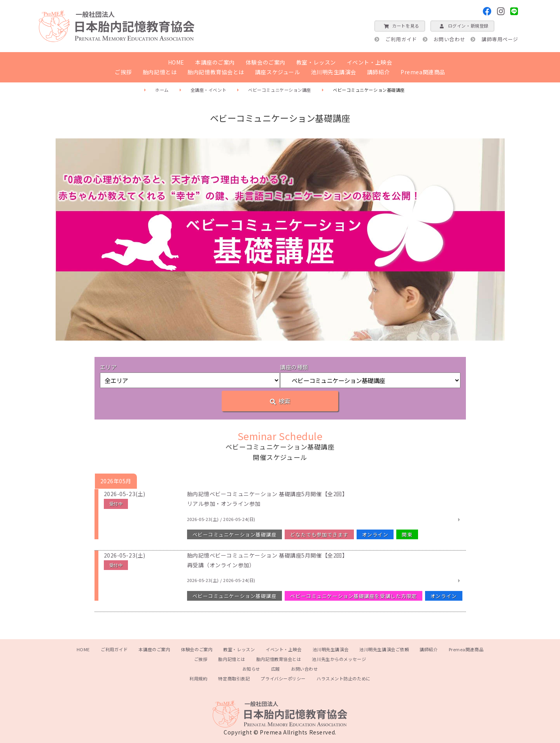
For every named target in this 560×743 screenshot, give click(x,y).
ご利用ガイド (401, 39)
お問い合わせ (449, 39)
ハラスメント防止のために (344, 678)
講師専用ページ (500, 39)
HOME (176, 62)
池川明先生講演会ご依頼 (384, 649)
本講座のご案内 (215, 62)
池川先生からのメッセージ (339, 659)
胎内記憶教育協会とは (216, 72)
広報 (276, 669)
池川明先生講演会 (333, 72)
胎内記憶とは (160, 72)
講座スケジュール (277, 72)
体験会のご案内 (266, 62)
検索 (280, 401)
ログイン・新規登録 (462, 26)
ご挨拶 (123, 72)
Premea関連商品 (423, 72)
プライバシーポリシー (283, 678)
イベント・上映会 (369, 62)
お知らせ (251, 669)
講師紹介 (378, 72)
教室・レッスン (316, 62)
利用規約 (198, 678)
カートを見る (400, 26)
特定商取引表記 (234, 678)
